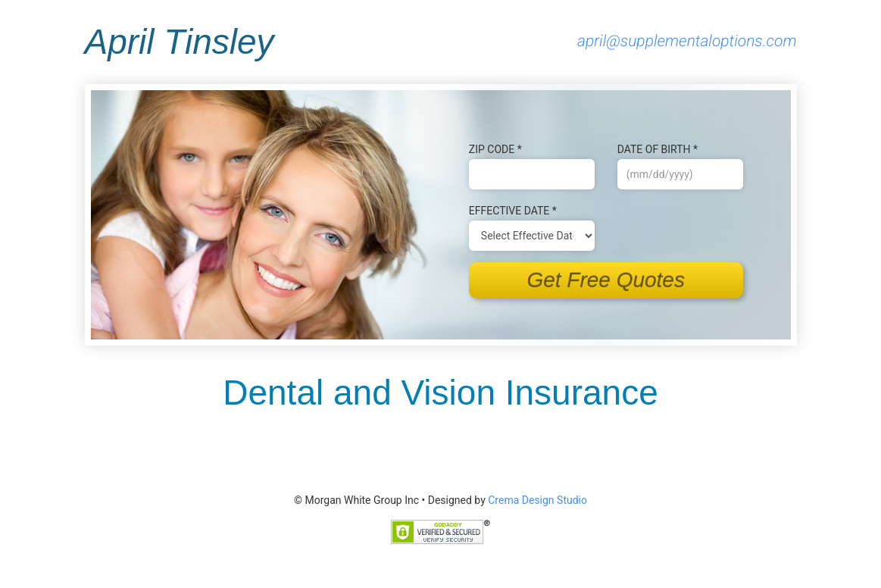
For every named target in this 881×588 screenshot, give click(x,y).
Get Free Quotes (606, 280)
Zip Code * (495, 149)
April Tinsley (180, 42)
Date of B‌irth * (658, 149)
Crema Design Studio (537, 500)
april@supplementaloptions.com (687, 42)
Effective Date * (513, 211)
